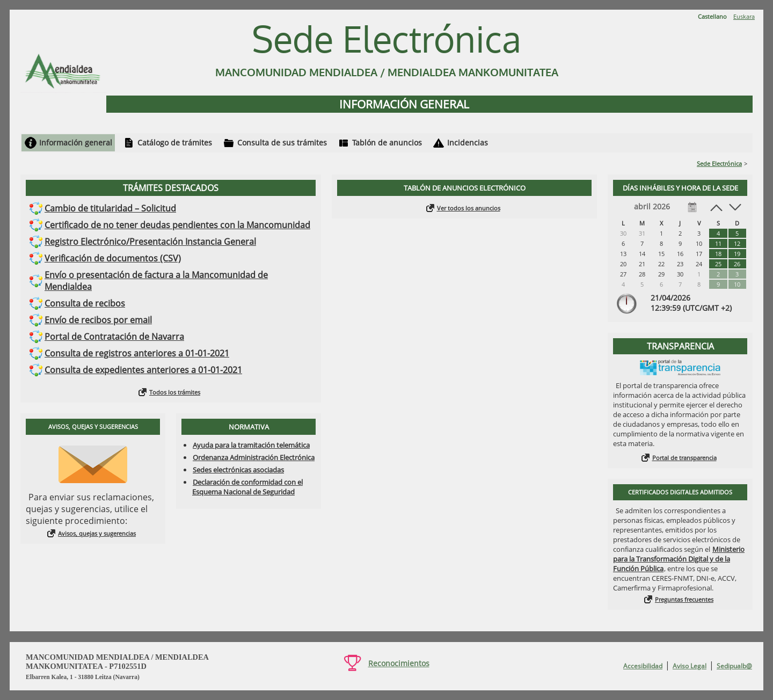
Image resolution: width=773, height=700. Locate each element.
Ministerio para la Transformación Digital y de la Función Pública (679, 559)
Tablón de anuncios (387, 143)
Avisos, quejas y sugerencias (97, 533)
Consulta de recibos (85, 303)
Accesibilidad (643, 666)
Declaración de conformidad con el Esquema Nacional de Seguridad (247, 487)
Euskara (744, 16)
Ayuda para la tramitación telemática (251, 445)
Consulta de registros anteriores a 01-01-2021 (137, 353)
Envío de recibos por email (98, 320)
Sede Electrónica (719, 163)
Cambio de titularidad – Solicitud (110, 208)
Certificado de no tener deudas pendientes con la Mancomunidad (177, 225)
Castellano (712, 16)
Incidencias (468, 143)
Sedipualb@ (734, 666)
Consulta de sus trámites (282, 143)
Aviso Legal (690, 666)
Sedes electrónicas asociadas (238, 470)
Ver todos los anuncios (469, 208)
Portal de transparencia (684, 458)
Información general (76, 143)
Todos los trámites (175, 392)
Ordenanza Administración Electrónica (254, 457)
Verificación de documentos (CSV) (113, 258)
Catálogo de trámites (175, 143)
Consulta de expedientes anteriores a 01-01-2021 (143, 370)
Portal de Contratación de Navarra (114, 337)
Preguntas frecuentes (684, 599)
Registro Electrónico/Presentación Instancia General (150, 242)
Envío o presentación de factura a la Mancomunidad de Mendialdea (156, 281)
